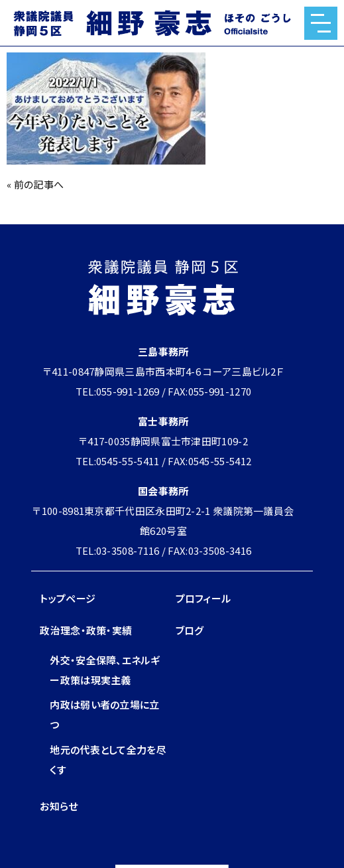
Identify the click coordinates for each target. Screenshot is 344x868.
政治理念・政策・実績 (86, 630)
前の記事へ (39, 184)
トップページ (68, 598)
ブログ (190, 630)
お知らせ (59, 806)
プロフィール (203, 598)
